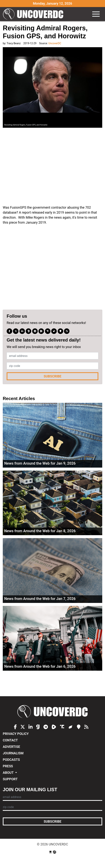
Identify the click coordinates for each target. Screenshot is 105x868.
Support (10, 779)
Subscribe (52, 376)
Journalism (13, 753)
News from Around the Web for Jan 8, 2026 (40, 531)
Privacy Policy (16, 734)
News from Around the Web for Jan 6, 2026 (40, 666)
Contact (10, 740)
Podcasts (11, 760)
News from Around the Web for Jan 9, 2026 (40, 463)
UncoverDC (34, 14)
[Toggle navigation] (96, 14)
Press (8, 766)
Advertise (11, 747)
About (9, 773)
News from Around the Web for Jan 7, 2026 (40, 599)
